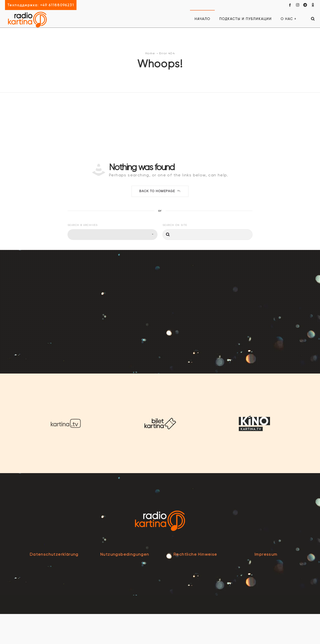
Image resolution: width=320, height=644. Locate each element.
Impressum (266, 584)
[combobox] (112, 265)
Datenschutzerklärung (54, 584)
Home (150, 68)
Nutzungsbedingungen (125, 584)
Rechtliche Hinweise (195, 584)
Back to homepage (160, 221)
